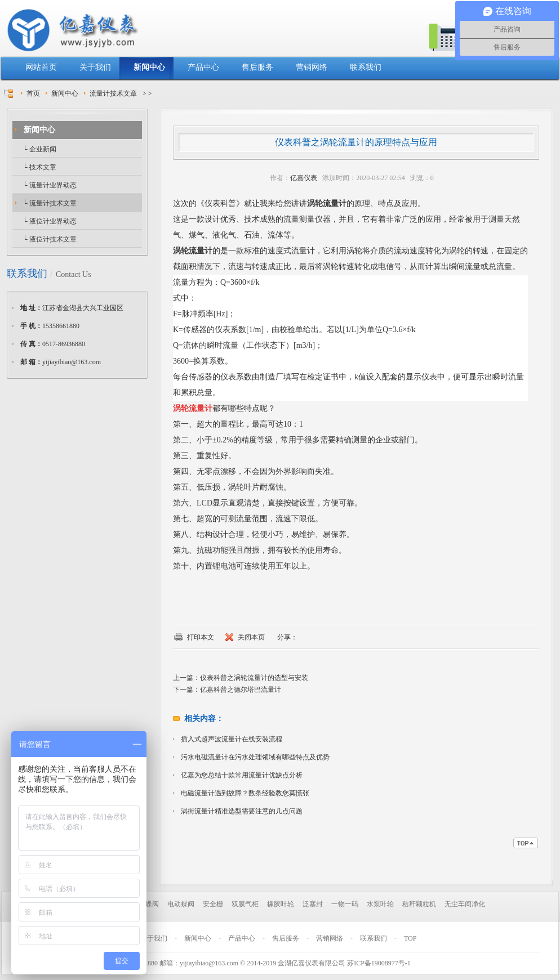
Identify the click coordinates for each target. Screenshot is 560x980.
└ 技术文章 (39, 167)
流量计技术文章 (113, 93)
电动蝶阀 (181, 904)
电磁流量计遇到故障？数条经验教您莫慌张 (245, 793)
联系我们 (366, 67)
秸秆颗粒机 (419, 904)
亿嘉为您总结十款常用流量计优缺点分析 (242, 775)
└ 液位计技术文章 (49, 239)
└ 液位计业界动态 (49, 221)
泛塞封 (313, 904)
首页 (33, 93)
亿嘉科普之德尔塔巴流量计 (241, 690)
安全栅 (213, 904)
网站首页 (41, 67)
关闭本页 (251, 637)
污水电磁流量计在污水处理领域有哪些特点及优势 (255, 757)
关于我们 (95, 67)
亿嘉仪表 (304, 178)
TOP (410, 938)
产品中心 (203, 67)
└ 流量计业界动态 (49, 185)
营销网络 (312, 67)
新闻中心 (149, 67)
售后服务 (257, 67)
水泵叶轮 (380, 904)
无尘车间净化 (465, 904)
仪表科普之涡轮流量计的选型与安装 (254, 678)
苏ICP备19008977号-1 (379, 963)
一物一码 (345, 904)
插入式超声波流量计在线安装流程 (232, 739)
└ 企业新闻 (39, 149)
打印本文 (201, 637)
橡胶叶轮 (281, 904)
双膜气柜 (245, 904)
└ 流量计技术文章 (49, 203)
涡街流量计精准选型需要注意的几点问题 (242, 811)
